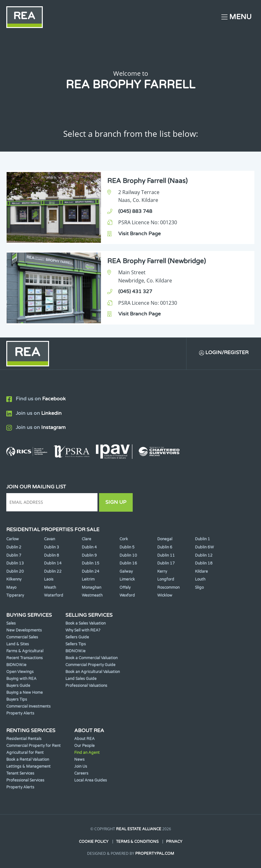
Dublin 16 (128, 563)
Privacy (174, 842)
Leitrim (88, 579)
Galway (126, 571)
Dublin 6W (204, 547)
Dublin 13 (15, 563)
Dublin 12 (204, 555)
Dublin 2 (14, 547)
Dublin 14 (53, 563)
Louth (200, 579)
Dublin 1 (203, 539)
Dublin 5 (127, 547)
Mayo (11, 587)
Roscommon (168, 587)
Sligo (199, 587)
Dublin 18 (204, 563)
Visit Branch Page (139, 234)
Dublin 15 (91, 563)
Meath (50, 587)
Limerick (127, 579)
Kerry (162, 571)
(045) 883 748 (135, 211)
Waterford (54, 595)
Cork (124, 539)
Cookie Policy (94, 842)
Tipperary (15, 595)
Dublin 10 (128, 555)
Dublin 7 (14, 555)
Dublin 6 (165, 547)
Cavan (50, 539)
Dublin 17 (166, 563)
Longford (166, 579)
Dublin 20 (15, 571)
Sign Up (116, 502)
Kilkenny (14, 579)
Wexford (127, 595)
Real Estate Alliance (139, 829)
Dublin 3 (52, 547)
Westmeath (92, 595)
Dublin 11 (166, 555)
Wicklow (165, 595)
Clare (86, 539)
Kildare (201, 571)
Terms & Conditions (137, 842)
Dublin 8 (52, 555)
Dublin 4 (89, 547)
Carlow (13, 539)
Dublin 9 (89, 555)
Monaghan (92, 587)
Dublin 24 (91, 571)
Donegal (165, 539)
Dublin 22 (53, 571)
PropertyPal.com (155, 854)
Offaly (125, 587)
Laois (49, 579)
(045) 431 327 (135, 292)
